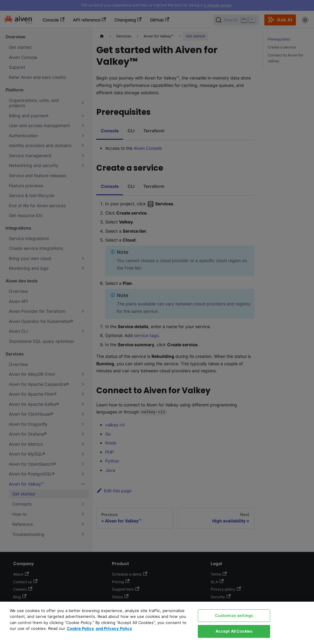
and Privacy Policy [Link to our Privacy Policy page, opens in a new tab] (114, 628)
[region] (157, 623)
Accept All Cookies (234, 631)
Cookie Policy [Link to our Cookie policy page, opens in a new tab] (80, 628)
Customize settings (234, 615)
